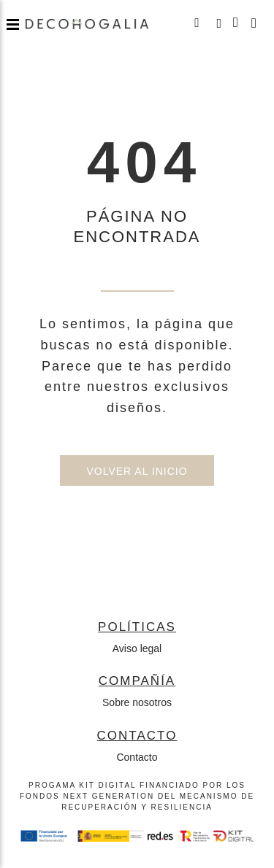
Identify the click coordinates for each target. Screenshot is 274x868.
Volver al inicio (137, 471)
